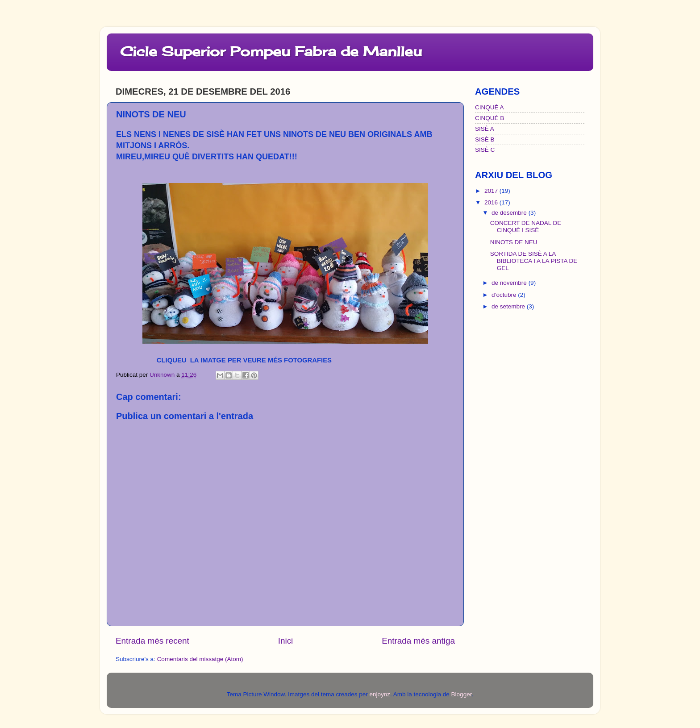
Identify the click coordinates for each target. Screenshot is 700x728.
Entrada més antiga (418, 641)
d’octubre (505, 295)
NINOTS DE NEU (514, 242)
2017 (492, 191)
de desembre (510, 213)
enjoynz (380, 694)
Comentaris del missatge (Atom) (200, 659)
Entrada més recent (152, 641)
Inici (286, 641)
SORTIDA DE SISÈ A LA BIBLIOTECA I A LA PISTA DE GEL (534, 261)
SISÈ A (485, 129)
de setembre (509, 306)
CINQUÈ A (490, 107)
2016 (492, 202)
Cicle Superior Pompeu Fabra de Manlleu (271, 51)
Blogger (462, 694)
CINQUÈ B (490, 118)
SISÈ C (485, 150)
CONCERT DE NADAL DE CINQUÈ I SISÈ (526, 227)
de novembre (510, 283)
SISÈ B (485, 139)
